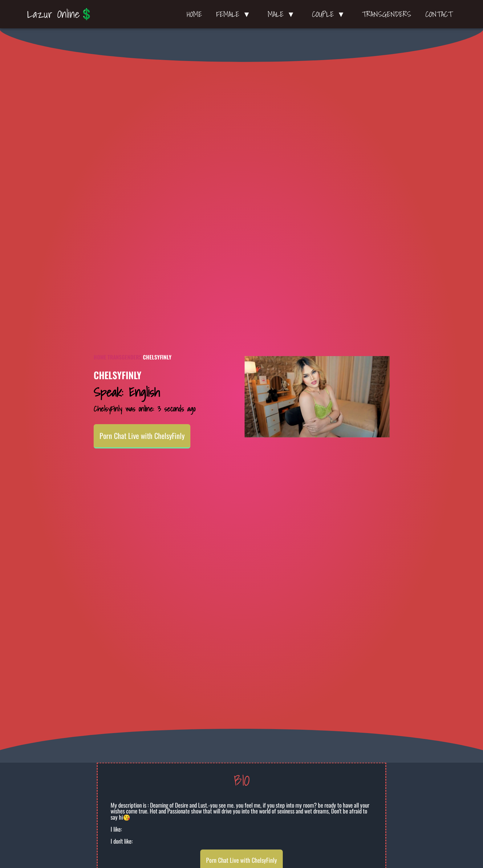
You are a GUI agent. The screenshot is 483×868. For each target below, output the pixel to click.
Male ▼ (283, 14)
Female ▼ (235, 14)
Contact (439, 14)
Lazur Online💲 (60, 14)
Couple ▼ (330, 14)
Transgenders (387, 14)
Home (194, 14)
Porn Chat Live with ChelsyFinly (142, 436)
